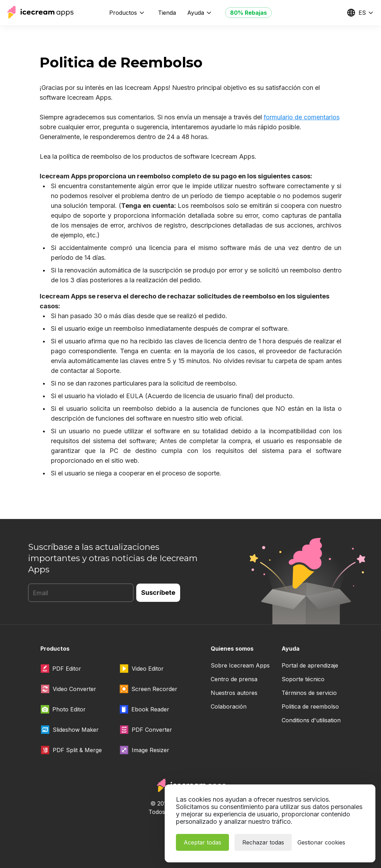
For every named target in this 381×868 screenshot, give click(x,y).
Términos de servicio (309, 693)
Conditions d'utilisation (311, 720)
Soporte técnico (303, 679)
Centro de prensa (234, 679)
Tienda (167, 13)
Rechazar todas (263, 842)
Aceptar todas (202, 842)
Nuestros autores (234, 693)
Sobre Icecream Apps (240, 665)
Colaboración (229, 706)
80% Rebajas (248, 13)
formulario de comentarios (302, 117)
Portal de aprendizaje (310, 665)
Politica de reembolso (310, 706)
